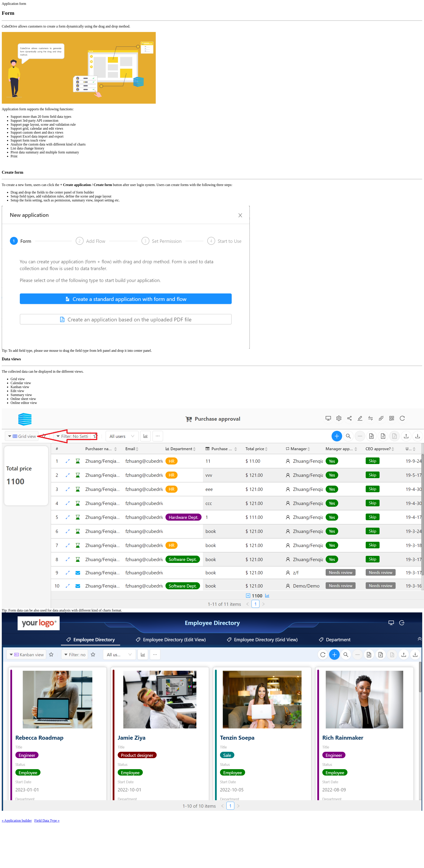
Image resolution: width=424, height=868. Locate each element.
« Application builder (17, 821)
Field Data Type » (47, 821)
